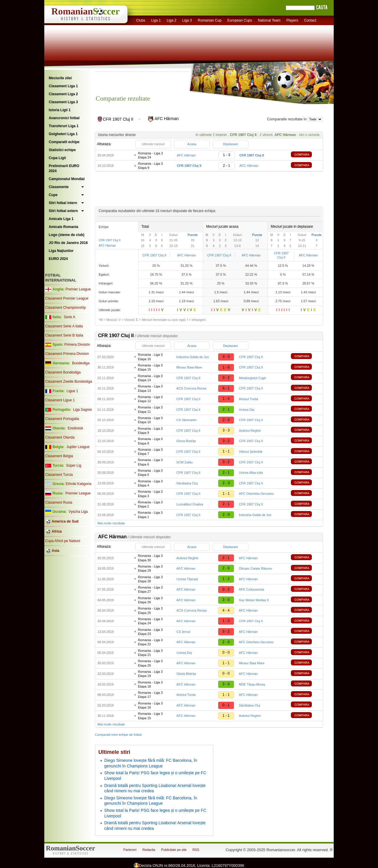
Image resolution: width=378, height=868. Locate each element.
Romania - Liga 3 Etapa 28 (150, 579)
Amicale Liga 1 (61, 219)
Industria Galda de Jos (193, 357)
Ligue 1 (72, 391)
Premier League (78, 289)
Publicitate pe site (174, 850)
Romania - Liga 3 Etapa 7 (150, 452)
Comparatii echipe (64, 142)
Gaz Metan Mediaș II (254, 600)
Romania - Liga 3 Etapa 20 (150, 663)
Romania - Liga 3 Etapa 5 (150, 473)
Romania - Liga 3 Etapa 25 (150, 610)
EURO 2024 (58, 259)
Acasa (192, 144)
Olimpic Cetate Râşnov (256, 568)
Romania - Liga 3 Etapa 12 (150, 399)
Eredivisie (75, 428)
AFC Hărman (186, 155)
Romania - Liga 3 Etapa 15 (150, 367)
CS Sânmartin (186, 420)
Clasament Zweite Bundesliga (69, 382)
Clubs (141, 20)
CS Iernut (183, 632)
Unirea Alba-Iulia (251, 473)
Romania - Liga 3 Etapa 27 (150, 589)
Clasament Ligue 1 (60, 400)
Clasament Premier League (67, 298)
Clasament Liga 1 (63, 86)
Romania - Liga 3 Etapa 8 (150, 441)
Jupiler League (78, 447)
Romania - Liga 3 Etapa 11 (150, 409)
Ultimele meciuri (153, 144)
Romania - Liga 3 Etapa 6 (150, 462)
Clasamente (59, 187)
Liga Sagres (82, 410)
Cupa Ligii (57, 158)
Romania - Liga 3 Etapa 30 (150, 558)
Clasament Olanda (60, 437)
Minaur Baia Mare (252, 663)
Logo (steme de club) (67, 235)
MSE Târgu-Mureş (252, 684)
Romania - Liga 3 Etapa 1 (150, 515)
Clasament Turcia (59, 475)
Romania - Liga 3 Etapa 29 (150, 568)
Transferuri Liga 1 (64, 126)
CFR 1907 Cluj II (110, 240)
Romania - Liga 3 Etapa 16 (150, 357)
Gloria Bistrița (186, 441)
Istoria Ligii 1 (60, 110)
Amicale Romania (63, 227)
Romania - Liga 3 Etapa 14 (150, 378)
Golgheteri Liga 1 (63, 134)
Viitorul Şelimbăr (251, 452)
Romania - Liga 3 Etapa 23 (150, 632)
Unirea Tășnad (187, 579)
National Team (269, 20)
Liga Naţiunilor (61, 251)
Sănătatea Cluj (187, 483)
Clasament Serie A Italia (64, 326)
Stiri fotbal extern (63, 211)
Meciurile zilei (60, 78)
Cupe (53, 195)
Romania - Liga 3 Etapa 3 (150, 494)
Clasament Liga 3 (63, 102)
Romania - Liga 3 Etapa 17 (150, 695)
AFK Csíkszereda (252, 589)
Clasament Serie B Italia (64, 335)
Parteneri (130, 850)
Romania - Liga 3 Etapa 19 (150, 674)
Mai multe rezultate (111, 523)
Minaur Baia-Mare (189, 367)
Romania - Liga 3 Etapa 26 (150, 600)
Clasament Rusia (59, 502)
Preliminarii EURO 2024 (64, 168)
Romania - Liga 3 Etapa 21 (150, 653)
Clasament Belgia (59, 456)
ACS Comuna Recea (191, 388)
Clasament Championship (65, 308)
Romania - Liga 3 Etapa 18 (150, 684)
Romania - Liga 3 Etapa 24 (150, 155)
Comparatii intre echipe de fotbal (118, 735)
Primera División (77, 345)
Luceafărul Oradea (190, 504)
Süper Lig (74, 465)
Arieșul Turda (249, 399)
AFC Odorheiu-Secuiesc (256, 494)
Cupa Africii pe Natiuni (63, 541)
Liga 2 (171, 20)
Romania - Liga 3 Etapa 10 (150, 420)
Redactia (149, 850)
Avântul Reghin (250, 431)
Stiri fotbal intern (63, 203)
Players (292, 20)
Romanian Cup (210, 20)
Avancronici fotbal (64, 118)
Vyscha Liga (78, 512)
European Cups (240, 20)
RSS (196, 850)
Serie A (70, 317)
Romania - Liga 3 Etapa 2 (150, 504)
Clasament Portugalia (62, 419)
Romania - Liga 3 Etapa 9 (150, 166)
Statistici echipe (62, 150)
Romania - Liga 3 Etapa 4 (150, 483)
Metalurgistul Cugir (252, 378)
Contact (310, 20)
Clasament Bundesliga (63, 372)
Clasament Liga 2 (63, 94)
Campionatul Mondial (67, 179)
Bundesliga (81, 363)
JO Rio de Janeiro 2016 (68, 243)
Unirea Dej (247, 410)
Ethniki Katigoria (78, 484)
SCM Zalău (184, 462)
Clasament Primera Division (67, 354)
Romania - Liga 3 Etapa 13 (150, 388)
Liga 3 (187, 20)
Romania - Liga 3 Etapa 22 (150, 642)
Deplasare (231, 144)
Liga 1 (156, 20)
